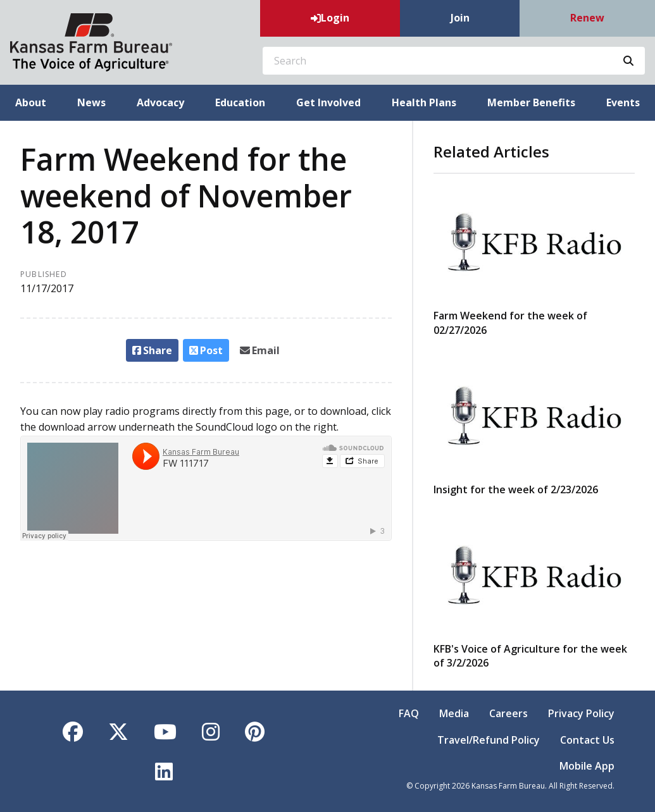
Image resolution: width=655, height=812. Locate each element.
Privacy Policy (581, 713)
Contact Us (587, 740)
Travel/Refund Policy (489, 740)
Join (460, 18)
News (91, 102)
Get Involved (328, 102)
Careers (508, 713)
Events (623, 102)
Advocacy (160, 102)
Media (454, 713)
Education (240, 102)
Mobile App (587, 766)
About (31, 102)
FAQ (409, 713)
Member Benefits (531, 102)
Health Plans (424, 102)
